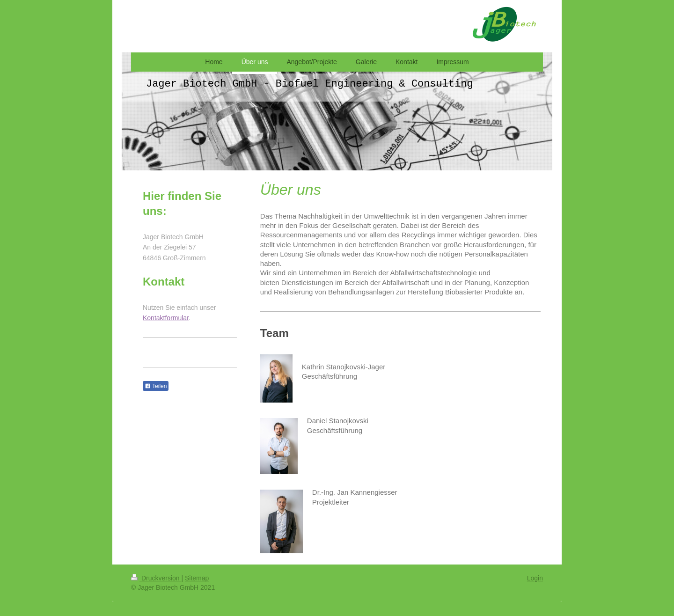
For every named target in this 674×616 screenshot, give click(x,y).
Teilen (156, 386)
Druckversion (156, 578)
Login (535, 578)
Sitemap (197, 578)
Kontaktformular (166, 318)
